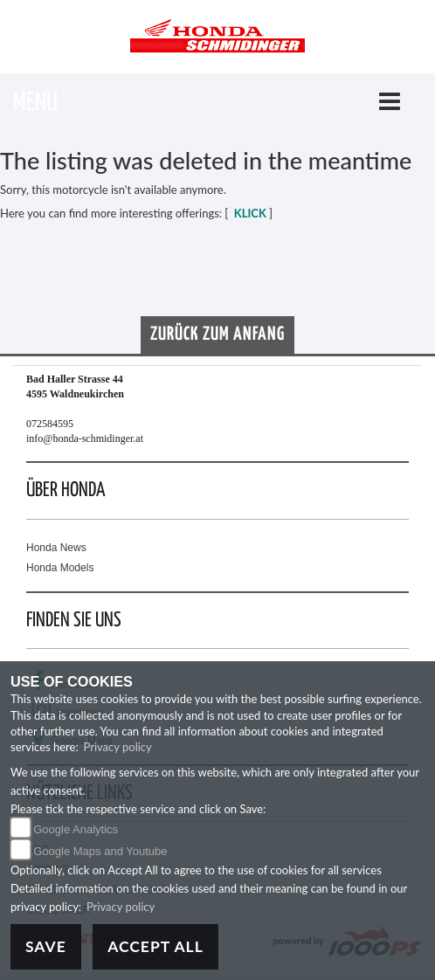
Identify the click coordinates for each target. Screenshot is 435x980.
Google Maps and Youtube (100, 851)
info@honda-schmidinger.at (85, 438)
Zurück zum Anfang (217, 335)
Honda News (56, 548)
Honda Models (60, 568)
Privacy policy (118, 747)
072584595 (50, 424)
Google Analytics (76, 829)
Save (46, 946)
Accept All (155, 946)
